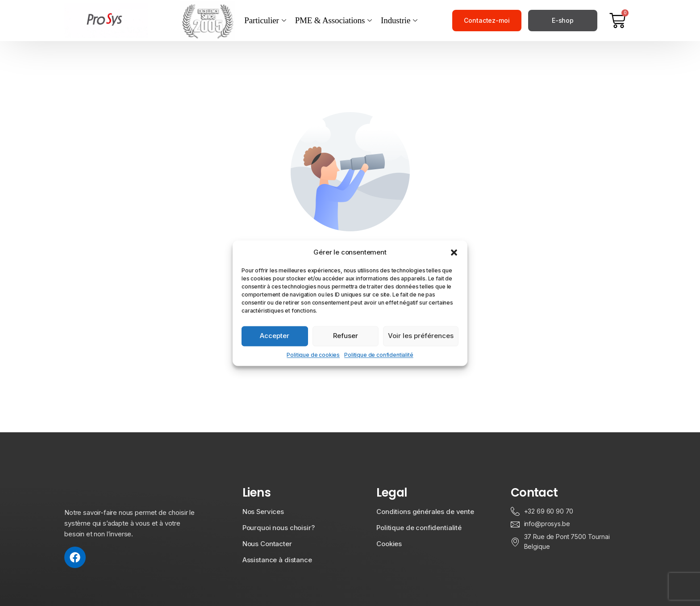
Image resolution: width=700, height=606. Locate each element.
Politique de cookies (313, 355)
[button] (454, 252)
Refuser (346, 336)
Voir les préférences (421, 336)
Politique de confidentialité (379, 355)
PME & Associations (333, 21)
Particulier (265, 21)
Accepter (275, 336)
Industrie (399, 21)
